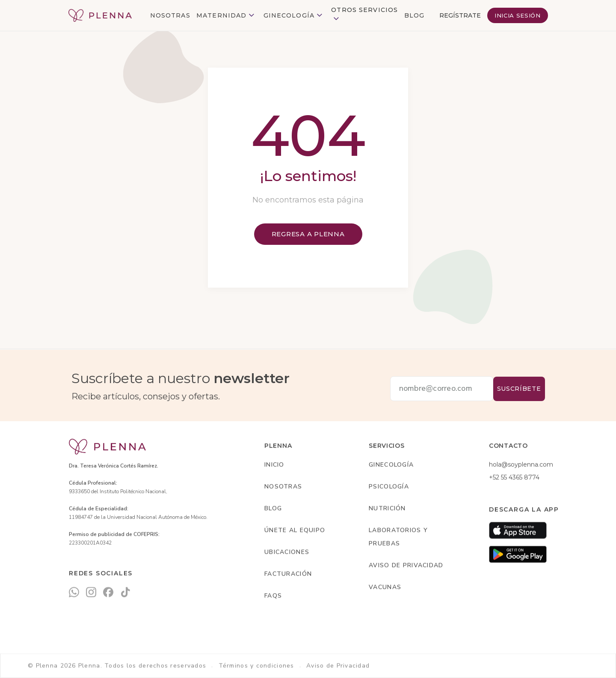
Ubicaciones (287, 552)
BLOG (414, 15)
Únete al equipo (295, 531)
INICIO (274, 465)
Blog (273, 509)
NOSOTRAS (170, 15)
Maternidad (221, 15)
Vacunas (385, 587)
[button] (227, 16)
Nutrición (387, 509)
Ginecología (289, 15)
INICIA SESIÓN (517, 15)
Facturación (288, 574)
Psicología (389, 487)
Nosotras (283, 487)
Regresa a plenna (308, 234)
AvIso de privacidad (406, 566)
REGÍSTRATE (460, 15)
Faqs (273, 596)
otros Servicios (364, 10)
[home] (100, 15)
